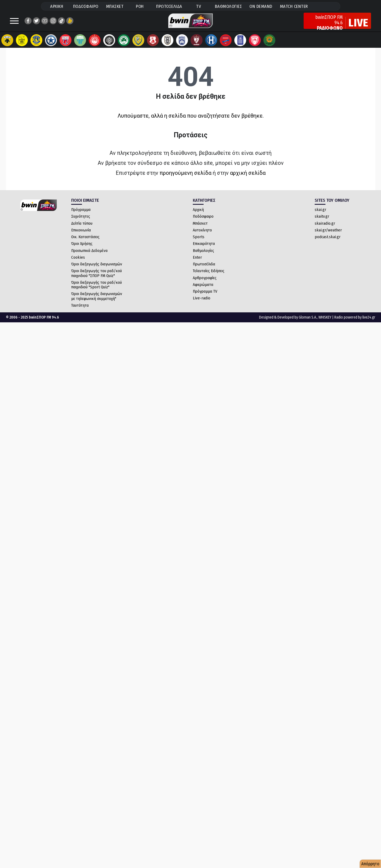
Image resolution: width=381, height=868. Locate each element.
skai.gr (320, 215)
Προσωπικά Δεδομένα (89, 256)
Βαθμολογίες (203, 256)
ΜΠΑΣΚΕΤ (115, 6)
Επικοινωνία (81, 235)
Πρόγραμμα (81, 215)
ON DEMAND (261, 6)
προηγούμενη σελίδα (186, 178)
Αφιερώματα (203, 290)
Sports (199, 242)
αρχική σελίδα (248, 178)
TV (198, 6)
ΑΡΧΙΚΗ (57, 6)
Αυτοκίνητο (202, 235)
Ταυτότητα (80, 311)
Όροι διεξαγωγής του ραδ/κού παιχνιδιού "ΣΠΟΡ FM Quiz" (97, 278)
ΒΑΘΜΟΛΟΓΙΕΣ (229, 6)
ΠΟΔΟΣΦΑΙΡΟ (86, 6)
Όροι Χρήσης (82, 249)
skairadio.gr (325, 229)
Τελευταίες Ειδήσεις (209, 276)
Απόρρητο (370, 864)
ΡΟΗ (140, 6)
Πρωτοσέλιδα (204, 269)
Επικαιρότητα (204, 249)
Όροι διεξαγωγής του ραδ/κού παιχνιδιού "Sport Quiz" (97, 290)
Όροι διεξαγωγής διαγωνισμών (97, 269)
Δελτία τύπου (82, 229)
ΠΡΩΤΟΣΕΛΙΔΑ (169, 6)
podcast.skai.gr (328, 242)
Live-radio (202, 303)
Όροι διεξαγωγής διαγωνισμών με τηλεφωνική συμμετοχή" (97, 301)
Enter (197, 263)
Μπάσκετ (200, 229)
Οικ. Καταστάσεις (85, 242)
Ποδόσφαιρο (203, 222)
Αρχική (198, 215)
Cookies (78, 263)
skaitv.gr (322, 222)
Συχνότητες (81, 222)
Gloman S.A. (308, 323)
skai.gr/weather (328, 235)
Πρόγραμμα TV (205, 297)
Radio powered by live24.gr (355, 323)
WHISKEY (325, 323)
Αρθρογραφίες (205, 283)
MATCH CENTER (294, 6)
